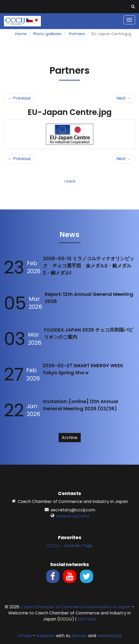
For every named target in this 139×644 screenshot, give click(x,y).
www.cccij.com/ (73, 516)
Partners (77, 34)
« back (70, 181)
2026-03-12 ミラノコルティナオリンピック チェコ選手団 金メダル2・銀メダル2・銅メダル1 (89, 266)
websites (46, 636)
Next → (124, 98)
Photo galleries (47, 34)
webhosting (109, 636)
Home (21, 34)
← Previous (19, 98)
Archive (70, 438)
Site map (87, 619)
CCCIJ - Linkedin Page (70, 546)
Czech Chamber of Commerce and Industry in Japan (75, 607)
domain (79, 636)
